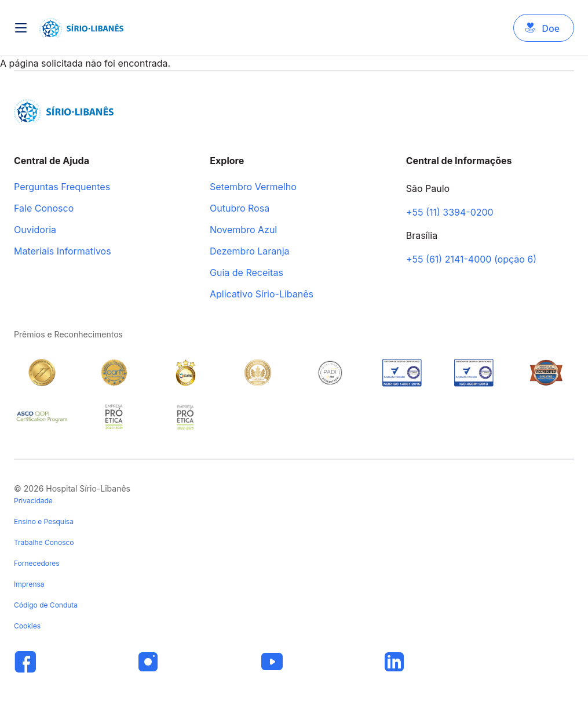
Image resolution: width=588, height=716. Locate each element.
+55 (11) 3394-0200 (450, 213)
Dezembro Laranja (250, 252)
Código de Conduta (46, 605)
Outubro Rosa (240, 209)
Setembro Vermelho (253, 187)
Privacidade (33, 501)
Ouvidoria (35, 230)
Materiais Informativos (63, 252)
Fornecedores (37, 563)
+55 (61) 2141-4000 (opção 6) (471, 260)
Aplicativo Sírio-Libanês (262, 295)
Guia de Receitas (246, 273)
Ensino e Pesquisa (44, 521)
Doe (551, 28)
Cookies (27, 626)
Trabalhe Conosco (44, 542)
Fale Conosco (44, 209)
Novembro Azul (243, 230)
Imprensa (29, 584)
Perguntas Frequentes (62, 187)
